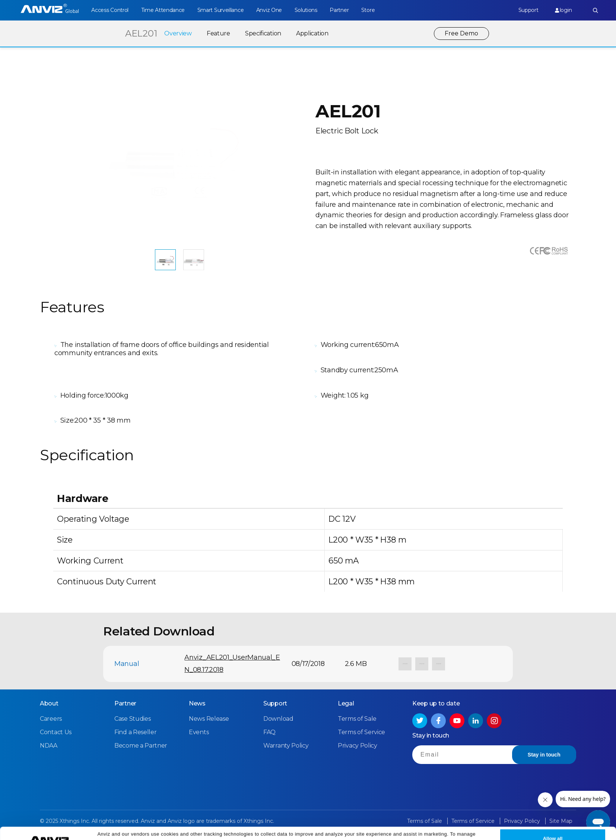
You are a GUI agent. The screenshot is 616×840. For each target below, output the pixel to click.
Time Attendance (163, 10)
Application (312, 33)
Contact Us (56, 732)
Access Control (110, 10)
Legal (346, 703)
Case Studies (132, 719)
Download (278, 719)
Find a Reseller (136, 732)
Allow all (553, 826)
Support (528, 10)
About (49, 703)
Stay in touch (544, 755)
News (197, 703)
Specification (263, 33)
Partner (339, 10)
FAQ (269, 732)
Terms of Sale (357, 719)
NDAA (49, 746)
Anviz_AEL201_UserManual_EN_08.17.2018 (232, 664)
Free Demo (461, 33)
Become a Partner (141, 746)
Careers (51, 719)
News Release (209, 719)
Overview (178, 33)
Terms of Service (361, 732)
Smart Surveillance (221, 10)
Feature (218, 33)
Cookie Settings (176, 830)
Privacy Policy (423, 830)
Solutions (306, 10)
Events (199, 732)
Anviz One (269, 10)
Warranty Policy (286, 746)
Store (368, 10)
